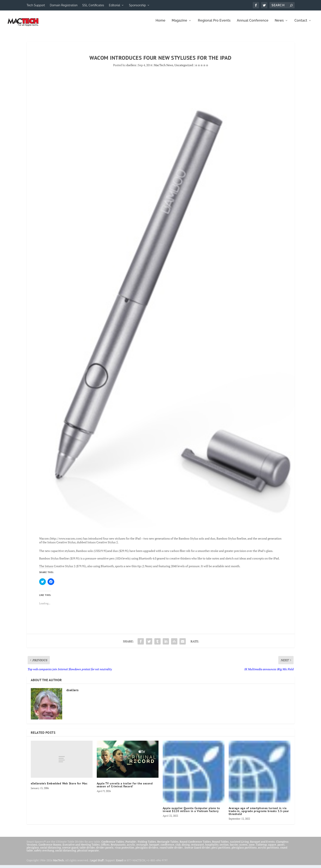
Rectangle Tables (168, 845)
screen (243, 847)
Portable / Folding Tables (141, 845)
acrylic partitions (268, 850)
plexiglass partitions (244, 850)
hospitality (212, 847)
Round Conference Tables (195, 845)
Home (160, 24)
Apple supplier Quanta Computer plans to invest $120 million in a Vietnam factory (191, 812)
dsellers (131, 68)
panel (281, 847)
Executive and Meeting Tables (81, 847)
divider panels (105, 850)
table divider (87, 850)
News (279, 24)
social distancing (51, 850)
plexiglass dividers (147, 850)
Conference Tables (113, 845)
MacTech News (164, 68)
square (272, 847)
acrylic (131, 847)
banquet (154, 847)
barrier (234, 847)
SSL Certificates (93, 5)
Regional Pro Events (214, 24)
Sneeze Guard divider (197, 850)
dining (186, 847)
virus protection (124, 850)
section (224, 847)
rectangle (142, 847)
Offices (105, 847)
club (178, 847)
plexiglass (33, 850)
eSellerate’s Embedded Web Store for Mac (59, 786)
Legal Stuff (97, 863)
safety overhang (44, 853)
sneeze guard (70, 850)
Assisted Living (239, 845)
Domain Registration (64, 5)
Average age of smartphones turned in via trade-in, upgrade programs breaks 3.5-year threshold (259, 814)
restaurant (197, 847)
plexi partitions (221, 850)
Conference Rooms (50, 847)
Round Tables (220, 845)
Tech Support (36, 5)
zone (252, 847)
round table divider (171, 850)
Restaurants (118, 847)
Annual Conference (253, 24)
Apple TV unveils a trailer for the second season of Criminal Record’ (125, 788)
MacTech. (59, 863)
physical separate (88, 853)
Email (120, 863)
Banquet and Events (262, 845)
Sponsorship (137, 5)
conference (167, 847)
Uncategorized (184, 68)
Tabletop (261, 847)
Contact (301, 24)
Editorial (115, 5)
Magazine (179, 24)
